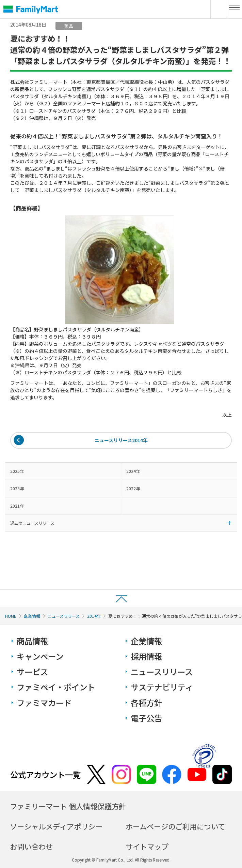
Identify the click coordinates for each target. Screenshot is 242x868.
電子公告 (146, 718)
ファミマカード (44, 703)
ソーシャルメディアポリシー (56, 826)
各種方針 (146, 703)
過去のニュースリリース (32, 523)
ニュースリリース (64, 616)
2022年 (133, 488)
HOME (11, 616)
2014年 (94, 616)
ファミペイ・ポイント (56, 687)
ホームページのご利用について (175, 826)
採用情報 (146, 656)
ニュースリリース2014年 (121, 440)
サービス (32, 672)
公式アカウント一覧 (45, 775)
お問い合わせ (31, 846)
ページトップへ (121, 598)
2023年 (17, 488)
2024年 (133, 471)
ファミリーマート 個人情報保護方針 (68, 806)
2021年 (17, 506)
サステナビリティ (162, 687)
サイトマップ (147, 846)
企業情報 (32, 616)
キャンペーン (40, 656)
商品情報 (32, 641)
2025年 (17, 471)
